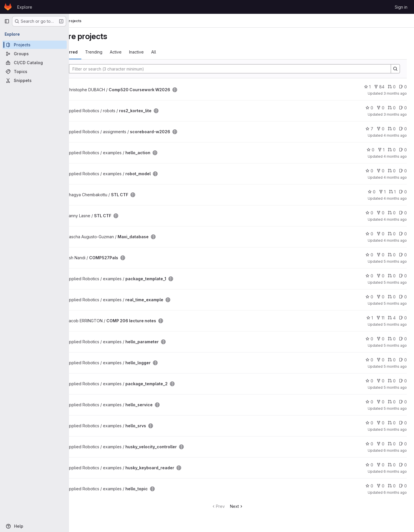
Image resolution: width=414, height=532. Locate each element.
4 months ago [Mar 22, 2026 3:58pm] (395, 156)
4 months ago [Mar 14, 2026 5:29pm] (395, 219)
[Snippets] (34, 80)
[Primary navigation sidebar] (7, 21)
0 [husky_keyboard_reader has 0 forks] (381, 465)
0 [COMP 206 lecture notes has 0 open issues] (403, 318)
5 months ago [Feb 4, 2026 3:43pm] (395, 282)
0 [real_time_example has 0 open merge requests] (392, 297)
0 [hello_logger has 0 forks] (381, 360)
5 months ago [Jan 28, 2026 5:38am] (395, 366)
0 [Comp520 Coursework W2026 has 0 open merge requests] (392, 87)
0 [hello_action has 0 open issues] (403, 150)
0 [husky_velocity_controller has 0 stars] (370, 444)
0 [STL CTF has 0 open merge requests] (392, 213)
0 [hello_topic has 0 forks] (381, 486)
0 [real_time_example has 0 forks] (381, 297)
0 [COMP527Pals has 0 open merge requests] (392, 255)
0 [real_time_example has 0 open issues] (403, 297)
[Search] (241, 69)
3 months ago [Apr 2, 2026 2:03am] (395, 114)
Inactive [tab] (164, 52)
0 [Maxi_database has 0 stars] (370, 234)
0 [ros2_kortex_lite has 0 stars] (370, 108)
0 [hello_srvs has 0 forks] (381, 423)
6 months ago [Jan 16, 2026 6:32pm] (395, 471)
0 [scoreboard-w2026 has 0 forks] (381, 129)
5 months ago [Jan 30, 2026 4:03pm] (395, 345)
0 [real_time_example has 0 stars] (370, 297)
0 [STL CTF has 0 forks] (381, 213)
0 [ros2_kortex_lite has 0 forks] (381, 108)
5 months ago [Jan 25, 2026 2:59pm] (395, 387)
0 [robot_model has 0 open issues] (403, 171)
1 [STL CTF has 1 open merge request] (393, 192)
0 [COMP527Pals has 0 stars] (370, 255)
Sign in (401, 7)
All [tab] (182, 52)
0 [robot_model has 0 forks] (381, 171)
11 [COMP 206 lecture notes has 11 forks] (381, 318)
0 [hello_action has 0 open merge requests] (392, 150)
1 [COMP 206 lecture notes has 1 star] (370, 318)
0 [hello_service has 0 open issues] (403, 402)
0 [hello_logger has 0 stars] (370, 360)
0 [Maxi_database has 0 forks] (381, 234)
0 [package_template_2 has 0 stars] (370, 381)
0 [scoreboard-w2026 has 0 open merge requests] (392, 129)
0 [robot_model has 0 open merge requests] (392, 171)
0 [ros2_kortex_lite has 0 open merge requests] (392, 108)
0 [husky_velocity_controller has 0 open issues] (403, 444)
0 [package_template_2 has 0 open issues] (403, 381)
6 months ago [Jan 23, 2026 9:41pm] (395, 450)
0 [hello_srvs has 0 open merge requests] (392, 423)
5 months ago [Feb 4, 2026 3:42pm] (395, 303)
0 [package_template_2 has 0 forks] (381, 381)
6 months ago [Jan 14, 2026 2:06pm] (395, 492)
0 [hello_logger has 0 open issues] (403, 360)
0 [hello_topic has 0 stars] (370, 486)
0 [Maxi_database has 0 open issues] (403, 234)
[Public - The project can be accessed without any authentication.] (203, 90)
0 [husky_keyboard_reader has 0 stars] (370, 465)
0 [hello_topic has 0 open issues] (403, 486)
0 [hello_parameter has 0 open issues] (403, 339)
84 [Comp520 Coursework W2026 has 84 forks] (379, 87)
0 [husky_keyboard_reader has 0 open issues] (403, 465)
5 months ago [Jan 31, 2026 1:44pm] (395, 324)
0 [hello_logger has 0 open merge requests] (392, 360)
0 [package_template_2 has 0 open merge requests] (392, 381)
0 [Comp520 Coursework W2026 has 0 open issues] (403, 87)
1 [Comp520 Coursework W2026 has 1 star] (368, 87)
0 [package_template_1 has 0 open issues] (403, 276)
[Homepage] (8, 7)
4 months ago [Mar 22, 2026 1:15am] (395, 177)
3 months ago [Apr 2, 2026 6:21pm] (395, 93)
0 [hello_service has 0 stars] (370, 402)
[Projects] (34, 45)
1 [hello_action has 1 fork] (381, 150)
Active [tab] (144, 52)
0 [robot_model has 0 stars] (370, 171)
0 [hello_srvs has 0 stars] (370, 423)
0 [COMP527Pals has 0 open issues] (403, 255)
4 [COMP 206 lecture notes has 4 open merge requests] (392, 318)
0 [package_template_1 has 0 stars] (370, 276)
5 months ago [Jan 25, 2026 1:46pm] (395, 408)
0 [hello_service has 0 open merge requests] (392, 402)
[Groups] (34, 54)
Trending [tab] (122, 52)
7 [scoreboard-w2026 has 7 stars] (370, 129)
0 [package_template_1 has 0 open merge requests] (392, 276)
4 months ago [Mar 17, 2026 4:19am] (395, 198)
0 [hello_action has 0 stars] (371, 150)
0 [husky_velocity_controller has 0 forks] (381, 444)
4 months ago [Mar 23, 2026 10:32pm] (395, 135)
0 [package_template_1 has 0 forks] (381, 276)
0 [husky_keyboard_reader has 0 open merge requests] (392, 465)
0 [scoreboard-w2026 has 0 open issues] (403, 129)
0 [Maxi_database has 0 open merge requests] (392, 234)
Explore (25, 7)
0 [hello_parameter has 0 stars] (370, 339)
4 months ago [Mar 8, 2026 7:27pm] (395, 240)
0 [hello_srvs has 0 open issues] (403, 423)
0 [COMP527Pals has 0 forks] (381, 255)
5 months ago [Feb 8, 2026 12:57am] (395, 261)
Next (251, 506)
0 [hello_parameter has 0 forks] (381, 339)
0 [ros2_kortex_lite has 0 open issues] (403, 108)
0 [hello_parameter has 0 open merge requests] (392, 339)
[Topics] (34, 71)
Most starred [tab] (93, 52)
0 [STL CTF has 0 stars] (372, 192)
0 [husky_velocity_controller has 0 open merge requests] (392, 444)
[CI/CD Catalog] (34, 63)
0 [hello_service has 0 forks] (381, 402)
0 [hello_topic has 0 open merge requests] (392, 486)
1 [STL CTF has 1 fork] (383, 192)
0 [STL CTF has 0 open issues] (403, 192)
